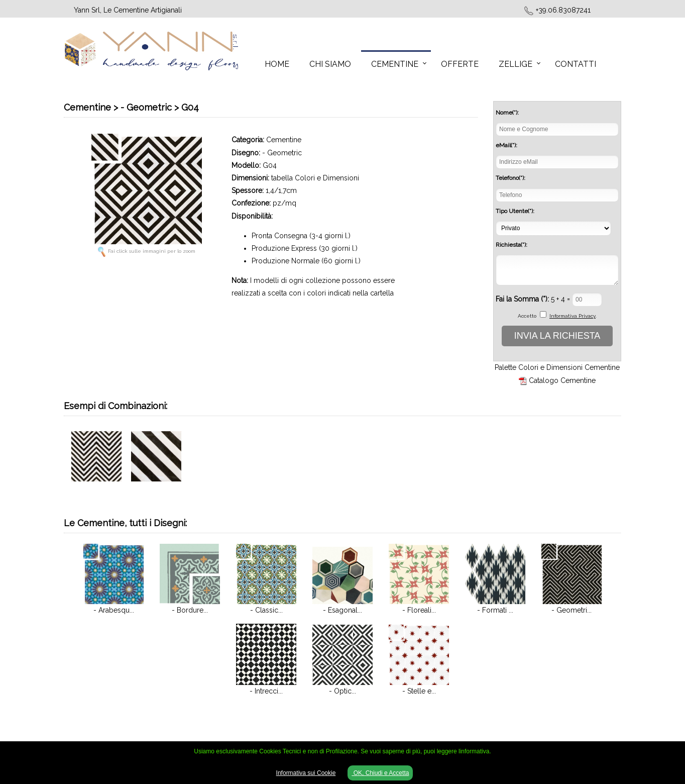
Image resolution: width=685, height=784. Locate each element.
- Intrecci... (266, 691)
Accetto (527, 316)
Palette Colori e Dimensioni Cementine (557, 367)
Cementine (395, 64)
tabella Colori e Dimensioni (315, 178)
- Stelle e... (419, 691)
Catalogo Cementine (562, 380)
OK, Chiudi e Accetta (380, 773)
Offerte (460, 64)
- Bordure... (190, 610)
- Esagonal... (342, 610)
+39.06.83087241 (563, 10)
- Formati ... (495, 610)
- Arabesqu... (114, 610)
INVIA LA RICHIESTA (557, 336)
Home (277, 64)
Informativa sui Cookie (306, 773)
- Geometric (282, 153)
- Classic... (266, 610)
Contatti (576, 64)
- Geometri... (572, 610)
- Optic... (342, 691)
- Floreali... (419, 610)
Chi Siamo (330, 64)
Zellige (516, 64)
